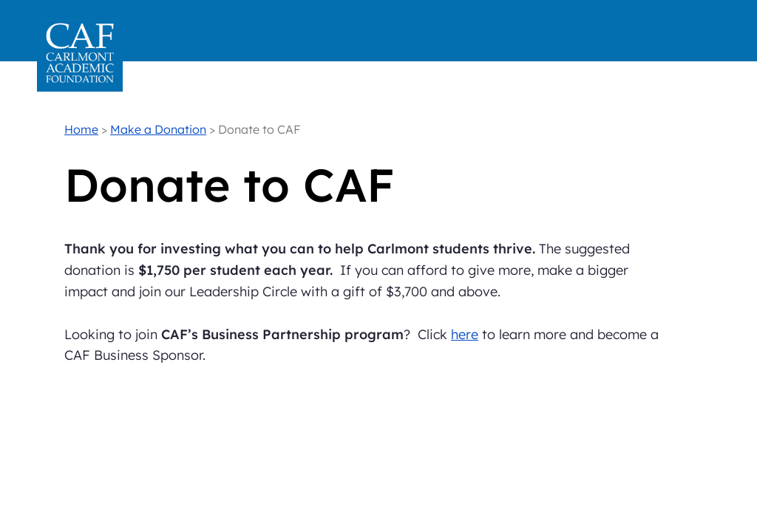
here (465, 334)
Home (81, 129)
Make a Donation (158, 129)
